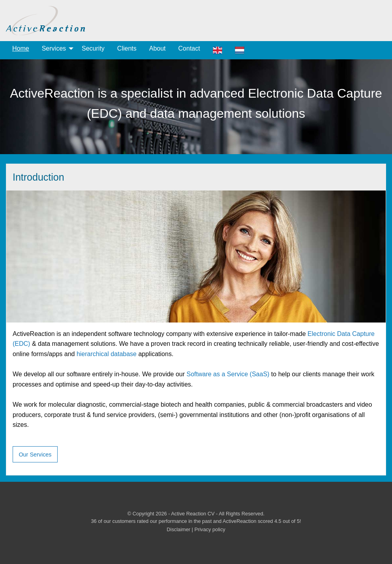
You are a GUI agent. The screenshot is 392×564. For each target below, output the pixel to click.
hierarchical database (107, 354)
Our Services (35, 455)
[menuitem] (21, 50)
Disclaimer (178, 529)
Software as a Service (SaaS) (228, 374)
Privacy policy (210, 529)
